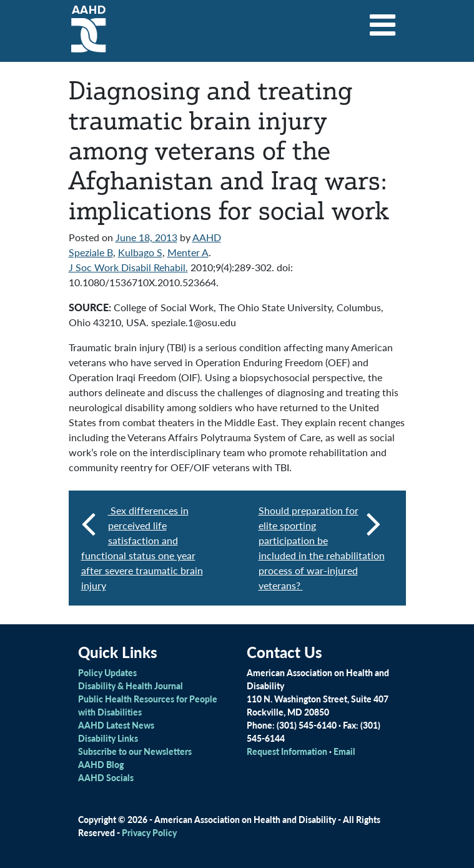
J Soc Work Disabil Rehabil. (128, 267)
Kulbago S (140, 252)
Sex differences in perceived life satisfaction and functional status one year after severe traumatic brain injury (142, 548)
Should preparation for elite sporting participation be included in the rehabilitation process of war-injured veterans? (322, 548)
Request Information (287, 751)
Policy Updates (107, 672)
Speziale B (91, 252)
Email (344, 751)
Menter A (188, 252)
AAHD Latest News (116, 725)
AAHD (207, 237)
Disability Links (108, 738)
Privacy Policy (149, 832)
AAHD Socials (106, 777)
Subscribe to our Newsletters (135, 751)
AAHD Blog (101, 764)
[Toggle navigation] (382, 21)
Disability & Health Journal (131, 686)
